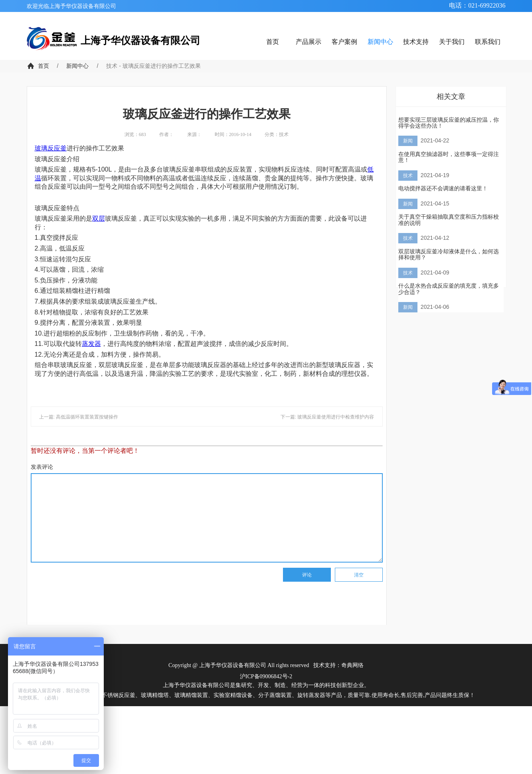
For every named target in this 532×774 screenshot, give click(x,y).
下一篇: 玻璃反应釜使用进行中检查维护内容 (327, 417)
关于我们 (452, 42)
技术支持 (416, 42)
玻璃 (41, 148)
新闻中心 (380, 42)
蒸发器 (91, 344)
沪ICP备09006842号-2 (266, 676)
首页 (273, 42)
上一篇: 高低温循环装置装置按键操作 (79, 417)
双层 (99, 218)
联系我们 (488, 42)
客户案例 (344, 42)
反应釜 (57, 148)
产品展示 (309, 42)
